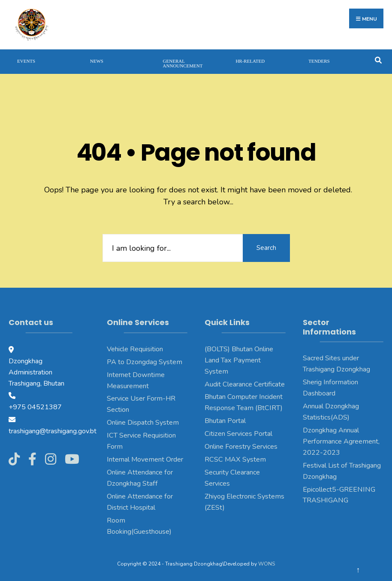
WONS (267, 564)
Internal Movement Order (145, 459)
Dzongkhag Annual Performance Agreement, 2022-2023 (341, 441)
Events (26, 61)
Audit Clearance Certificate (245, 384)
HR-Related (250, 61)
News (97, 61)
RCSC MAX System (235, 459)
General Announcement (183, 63)
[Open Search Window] (378, 59)
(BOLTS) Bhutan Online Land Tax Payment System (239, 360)
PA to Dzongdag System (145, 362)
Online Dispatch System (143, 423)
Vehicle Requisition (135, 349)
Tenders (319, 61)
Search (266, 248)
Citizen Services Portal (238, 434)
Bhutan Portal (225, 421)
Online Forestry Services (241, 447)
